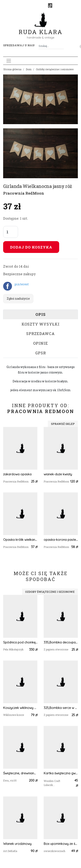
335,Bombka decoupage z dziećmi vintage (61, 642)
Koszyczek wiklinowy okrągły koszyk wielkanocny (20, 708)
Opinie (41, 343)
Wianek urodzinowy (17, 844)
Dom (29, 69)
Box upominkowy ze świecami (61, 844)
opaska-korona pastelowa (61, 540)
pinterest (22, 284)
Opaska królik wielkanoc (20, 540)
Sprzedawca (40, 334)
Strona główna (12, 69)
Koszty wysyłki (41, 324)
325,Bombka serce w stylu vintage (61, 708)
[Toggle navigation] (9, 61)
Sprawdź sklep (63, 424)
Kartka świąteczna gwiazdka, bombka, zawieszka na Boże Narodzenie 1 (61, 773)
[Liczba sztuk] (11, 232)
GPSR (41, 353)
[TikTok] (50, 5)
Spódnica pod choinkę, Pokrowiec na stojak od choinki (20, 642)
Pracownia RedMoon (24, 193)
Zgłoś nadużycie (18, 298)
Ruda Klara (41, 29)
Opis (40, 314)
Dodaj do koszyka (31, 247)
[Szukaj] (62, 46)
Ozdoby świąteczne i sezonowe (55, 69)
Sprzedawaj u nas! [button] (19, 45)
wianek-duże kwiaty (58, 474)
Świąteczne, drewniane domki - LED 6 (20, 773)
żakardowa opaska (17, 474)
